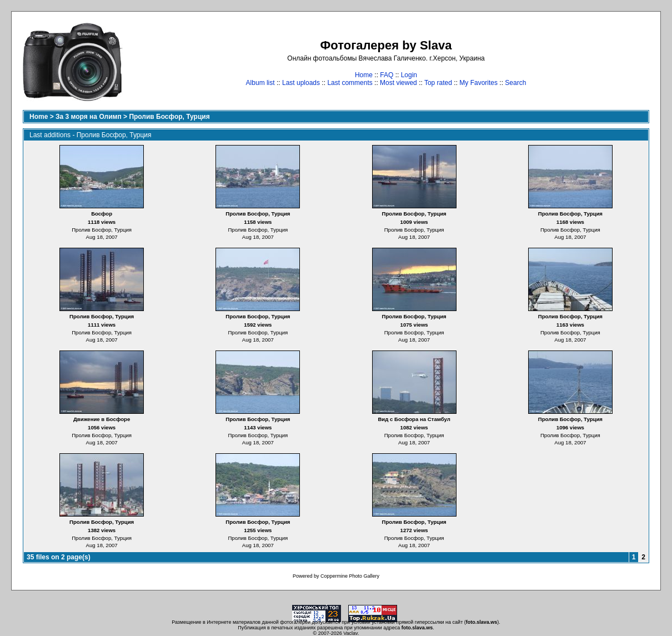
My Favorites (478, 83)
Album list (260, 83)
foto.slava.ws (482, 622)
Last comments (350, 83)
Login (409, 75)
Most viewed (398, 83)
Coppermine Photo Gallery (350, 576)
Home (364, 75)
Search (515, 83)
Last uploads (301, 83)
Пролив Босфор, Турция (169, 117)
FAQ (387, 75)
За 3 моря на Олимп (89, 117)
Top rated (438, 83)
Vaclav (350, 633)
